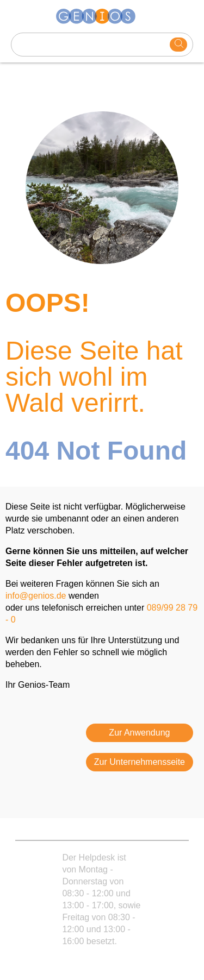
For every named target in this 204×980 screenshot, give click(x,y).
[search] (178, 45)
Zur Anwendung (139, 733)
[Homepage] (102, 16)
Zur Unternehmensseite (140, 762)
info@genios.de (36, 596)
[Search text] (91, 45)
